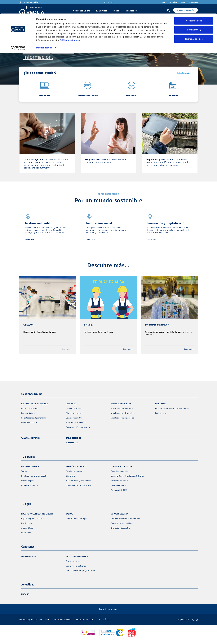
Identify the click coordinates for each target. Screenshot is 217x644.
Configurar (194, 16)
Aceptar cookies (194, 7)
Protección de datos (85, 620)
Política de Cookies (70, 27)
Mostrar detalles (44, 34)
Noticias (25, 594)
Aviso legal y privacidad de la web (34, 620)
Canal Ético (104, 620)
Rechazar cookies (194, 25)
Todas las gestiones (185, 73)
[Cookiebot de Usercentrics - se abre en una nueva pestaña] (18, 34)
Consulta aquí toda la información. (49, 54)
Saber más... (30, 239)
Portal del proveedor (108, 609)
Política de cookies (63, 620)
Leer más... (67, 349)
